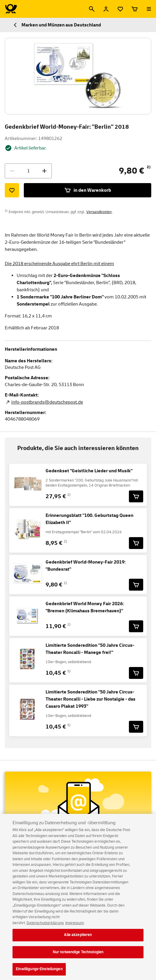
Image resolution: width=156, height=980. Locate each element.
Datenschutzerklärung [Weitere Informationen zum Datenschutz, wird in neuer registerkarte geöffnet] (45, 928)
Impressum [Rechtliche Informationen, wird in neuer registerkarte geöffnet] (75, 928)
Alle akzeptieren (78, 940)
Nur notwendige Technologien (78, 957)
